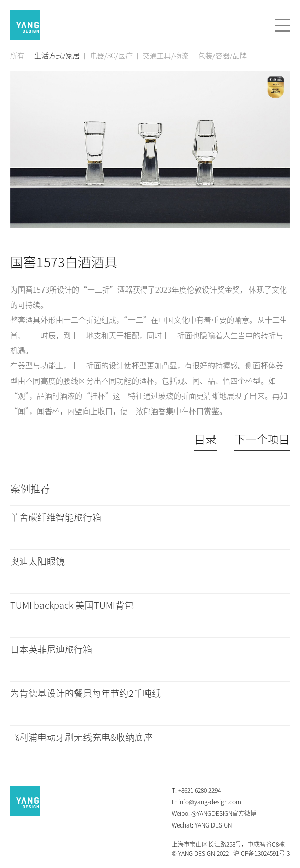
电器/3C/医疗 (111, 56)
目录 (205, 439)
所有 (17, 56)
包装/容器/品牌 (223, 56)
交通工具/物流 (165, 56)
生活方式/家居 (57, 56)
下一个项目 (262, 439)
